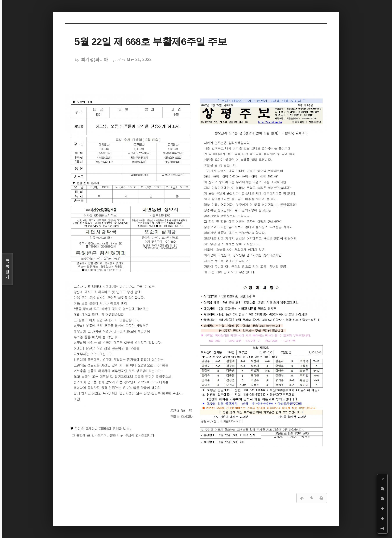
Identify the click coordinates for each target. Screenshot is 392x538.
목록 (7, 269)
